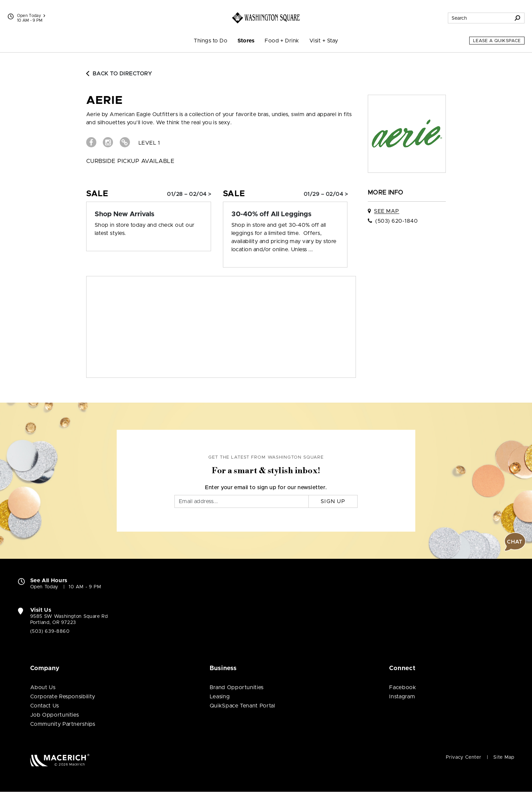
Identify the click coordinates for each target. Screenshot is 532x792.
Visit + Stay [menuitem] (324, 41)
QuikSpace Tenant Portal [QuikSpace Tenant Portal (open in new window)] (242, 706)
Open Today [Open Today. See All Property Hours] (44, 587)
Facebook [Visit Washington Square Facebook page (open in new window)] (403, 687)
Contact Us (45, 706)
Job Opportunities (55, 715)
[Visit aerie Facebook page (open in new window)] (91, 142)
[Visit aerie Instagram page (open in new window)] (108, 142)
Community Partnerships (63, 724)
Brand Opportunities (237, 687)
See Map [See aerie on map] (386, 211)
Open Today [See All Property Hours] (31, 16)
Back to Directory (119, 74)
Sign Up (333, 501)
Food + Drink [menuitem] (282, 41)
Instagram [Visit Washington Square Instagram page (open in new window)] (402, 697)
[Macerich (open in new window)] (60, 760)
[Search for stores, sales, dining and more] (479, 18)
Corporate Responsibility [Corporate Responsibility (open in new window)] (63, 697)
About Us (43, 687)
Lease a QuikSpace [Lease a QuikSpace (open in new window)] (497, 41)
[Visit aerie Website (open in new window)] (125, 142)
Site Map (504, 757)
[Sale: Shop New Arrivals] (149, 214)
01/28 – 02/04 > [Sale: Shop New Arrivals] (189, 194)
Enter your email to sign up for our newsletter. (266, 487)
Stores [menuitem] (246, 41)
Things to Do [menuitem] (211, 41)
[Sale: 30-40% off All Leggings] (285, 214)
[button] (515, 542)
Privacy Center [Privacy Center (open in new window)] (463, 757)
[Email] (242, 501)
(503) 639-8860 (50, 631)
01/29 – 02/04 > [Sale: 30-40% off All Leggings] (326, 194)
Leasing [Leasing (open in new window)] (220, 697)
